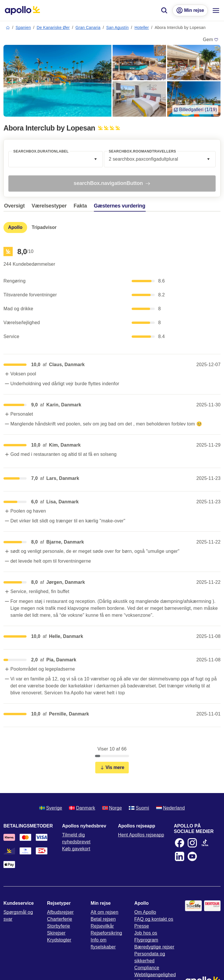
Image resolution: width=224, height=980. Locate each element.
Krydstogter (59, 940)
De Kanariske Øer (53, 27)
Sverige (51, 808)
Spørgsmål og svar (18, 916)
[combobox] (56, 159)
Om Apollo (145, 912)
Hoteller (142, 27)
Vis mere (112, 767)
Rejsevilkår (102, 926)
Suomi (139, 808)
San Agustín (117, 27)
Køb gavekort (76, 849)
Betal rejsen (103, 919)
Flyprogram (146, 940)
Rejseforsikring (106, 933)
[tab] (16, 207)
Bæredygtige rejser (154, 947)
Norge (112, 808)
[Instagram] (192, 843)
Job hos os (146, 933)
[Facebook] (180, 843)
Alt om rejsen (104, 912)
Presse (142, 926)
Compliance (147, 968)
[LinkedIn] (180, 856)
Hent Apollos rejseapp (141, 835)
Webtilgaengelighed (155, 975)
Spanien (23, 27)
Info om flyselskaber (103, 943)
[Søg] (164, 10)
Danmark (82, 808)
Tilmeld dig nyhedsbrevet (76, 838)
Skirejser (56, 933)
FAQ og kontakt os (154, 919)
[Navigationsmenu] (216, 10)
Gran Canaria (88, 27)
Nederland (171, 808)
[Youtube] (192, 856)
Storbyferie (59, 926)
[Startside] (22, 10)
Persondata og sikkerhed (150, 957)
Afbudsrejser (60, 912)
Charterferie (60, 919)
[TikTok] (205, 843)
